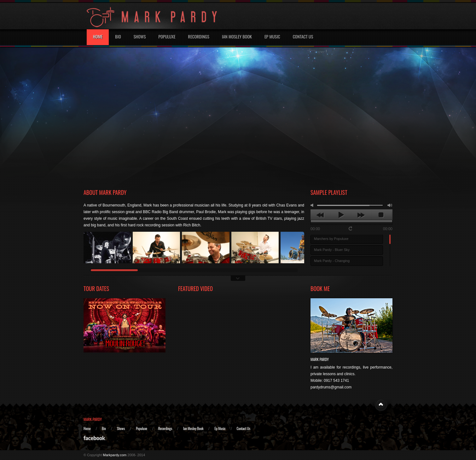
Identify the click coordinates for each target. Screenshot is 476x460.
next (361, 215)
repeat (351, 228)
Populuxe (167, 36)
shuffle (358, 229)
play (341, 215)
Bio (118, 36)
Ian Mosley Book (193, 428)
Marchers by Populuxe (331, 239)
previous (321, 215)
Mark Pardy (320, 359)
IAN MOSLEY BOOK (237, 36)
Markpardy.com (115, 455)
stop (381, 215)
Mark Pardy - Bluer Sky (332, 250)
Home (98, 36)
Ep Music (220, 428)
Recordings (199, 36)
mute (313, 205)
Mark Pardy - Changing (332, 261)
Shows (140, 36)
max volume (390, 205)
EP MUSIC (272, 36)
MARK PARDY (93, 419)
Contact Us (303, 36)
